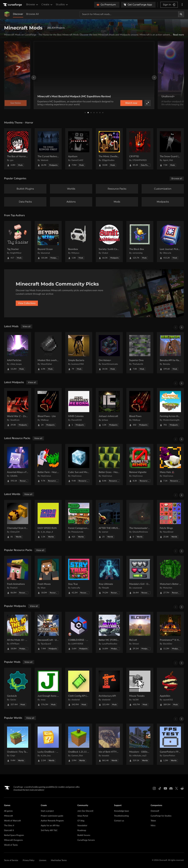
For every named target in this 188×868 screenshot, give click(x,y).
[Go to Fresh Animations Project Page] (18, 576)
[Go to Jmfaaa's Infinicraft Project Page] (109, 409)
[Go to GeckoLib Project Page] (18, 688)
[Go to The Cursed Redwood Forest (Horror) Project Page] (48, 149)
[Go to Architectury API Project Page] (109, 688)
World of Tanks (11, 845)
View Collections (27, 303)
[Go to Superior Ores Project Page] (140, 353)
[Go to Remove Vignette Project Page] (140, 465)
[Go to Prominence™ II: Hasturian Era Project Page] (170, 632)
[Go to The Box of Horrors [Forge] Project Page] (18, 149)
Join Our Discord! (85, 811)
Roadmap (82, 830)
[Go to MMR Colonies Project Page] (79, 409)
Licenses (43, 860)
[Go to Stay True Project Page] (79, 576)
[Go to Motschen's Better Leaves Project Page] (170, 576)
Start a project (47, 811)
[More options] (182, 5)
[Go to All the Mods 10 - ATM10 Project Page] (18, 632)
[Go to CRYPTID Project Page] (140, 149)
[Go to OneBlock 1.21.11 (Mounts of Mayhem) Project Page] (79, 744)
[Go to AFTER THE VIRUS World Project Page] (109, 520)
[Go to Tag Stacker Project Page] (18, 242)
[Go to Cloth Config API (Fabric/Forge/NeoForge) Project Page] (79, 688)
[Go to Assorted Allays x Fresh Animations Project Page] (18, 465)
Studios (62, 5)
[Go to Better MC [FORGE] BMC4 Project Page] (109, 632)
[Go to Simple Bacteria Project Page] (79, 353)
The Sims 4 (9, 826)
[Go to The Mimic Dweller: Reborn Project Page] (109, 149)
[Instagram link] (154, 788)
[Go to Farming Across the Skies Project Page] (170, 409)
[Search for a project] (129, 14)
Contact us (119, 821)
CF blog (81, 821)
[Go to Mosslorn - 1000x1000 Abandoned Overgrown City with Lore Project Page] (140, 744)
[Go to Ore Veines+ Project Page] (109, 353)
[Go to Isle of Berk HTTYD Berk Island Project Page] (109, 744)
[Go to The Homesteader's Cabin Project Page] (140, 520)
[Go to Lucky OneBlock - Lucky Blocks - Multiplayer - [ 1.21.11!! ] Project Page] (48, 744)
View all (27, 326)
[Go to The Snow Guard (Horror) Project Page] (170, 149)
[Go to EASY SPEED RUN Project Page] (48, 520)
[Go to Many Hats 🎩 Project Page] (170, 465)
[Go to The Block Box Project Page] (140, 242)
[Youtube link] (165, 788)
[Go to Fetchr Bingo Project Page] (170, 520)
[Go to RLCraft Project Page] (140, 632)
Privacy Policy (29, 860)
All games (8, 811)
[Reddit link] (182, 788)
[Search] (181, 14)
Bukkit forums (84, 835)
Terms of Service (11, 860)
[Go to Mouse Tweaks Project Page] (140, 688)
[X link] (177, 788)
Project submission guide (52, 816)
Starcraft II (9, 830)
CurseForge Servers (86, 840)
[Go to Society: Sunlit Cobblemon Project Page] (109, 242)
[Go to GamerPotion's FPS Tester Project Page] (170, 744)
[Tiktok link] (160, 788)
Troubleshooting (121, 816)
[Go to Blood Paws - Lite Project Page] (48, 409)
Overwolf (155, 811)
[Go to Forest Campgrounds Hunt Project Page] (79, 520)
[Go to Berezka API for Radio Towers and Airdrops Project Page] (170, 353)
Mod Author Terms (59, 860)
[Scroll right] (182, 327)
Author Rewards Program (52, 821)
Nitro (153, 826)
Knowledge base (121, 811)
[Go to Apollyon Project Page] (79, 149)
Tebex (153, 821)
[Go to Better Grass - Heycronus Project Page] (109, 465)
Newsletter (82, 826)
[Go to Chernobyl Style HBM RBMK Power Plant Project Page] (18, 520)
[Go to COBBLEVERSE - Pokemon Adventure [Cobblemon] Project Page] (79, 632)
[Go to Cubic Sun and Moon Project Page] (79, 465)
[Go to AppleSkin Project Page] (170, 688)
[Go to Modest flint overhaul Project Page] (48, 353)
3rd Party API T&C (49, 830)
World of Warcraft (12, 821)
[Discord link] (171, 788)
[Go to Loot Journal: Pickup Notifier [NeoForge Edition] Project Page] (170, 242)
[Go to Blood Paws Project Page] (140, 409)
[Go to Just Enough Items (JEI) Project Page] (48, 688)
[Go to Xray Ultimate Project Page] (109, 576)
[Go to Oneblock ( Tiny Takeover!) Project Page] (18, 744)
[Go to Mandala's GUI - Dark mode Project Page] (140, 576)
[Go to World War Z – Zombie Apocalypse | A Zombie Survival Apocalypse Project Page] (18, 409)
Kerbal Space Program (14, 835)
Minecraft (9, 816)
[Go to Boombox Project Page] (79, 242)
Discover (18, 14)
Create (47, 5)
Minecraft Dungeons (13, 840)
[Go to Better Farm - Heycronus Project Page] (48, 465)
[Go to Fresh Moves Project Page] (48, 576)
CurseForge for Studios (161, 816)
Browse (32, 5)
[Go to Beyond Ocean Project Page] (48, 242)
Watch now (131, 103)
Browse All (32, 14)
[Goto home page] (13, 5)
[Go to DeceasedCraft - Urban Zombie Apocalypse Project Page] (48, 632)
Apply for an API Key (50, 826)
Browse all (177, 179)
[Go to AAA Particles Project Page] (18, 353)
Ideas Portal (83, 816)
